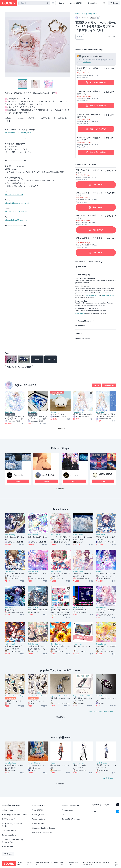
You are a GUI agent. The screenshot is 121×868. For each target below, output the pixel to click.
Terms (78, 334)
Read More (87, 62)
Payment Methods (39, 819)
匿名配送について (9, 819)
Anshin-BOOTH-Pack (93, 295)
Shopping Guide (38, 815)
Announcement (67, 810)
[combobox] (34, 3)
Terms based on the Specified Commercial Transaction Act (96, 864)
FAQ (64, 815)
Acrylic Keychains (90, 14)
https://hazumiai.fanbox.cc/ (16, 212)
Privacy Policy (62, 864)
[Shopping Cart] (104, 3)
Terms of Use (30, 864)
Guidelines (54, 863)
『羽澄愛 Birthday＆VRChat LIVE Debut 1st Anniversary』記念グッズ (105, 415)
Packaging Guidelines (10, 831)
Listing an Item (7, 810)
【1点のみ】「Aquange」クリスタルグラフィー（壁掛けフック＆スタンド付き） (15, 418)
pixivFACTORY (80, 313)
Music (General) (78, 412)
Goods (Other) (10, 412)
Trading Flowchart (85, 321)
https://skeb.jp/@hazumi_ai (16, 220)
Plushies (53, 412)
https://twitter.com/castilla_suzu (18, 132)
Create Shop (93, 3)
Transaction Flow (38, 824)
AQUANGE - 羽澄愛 (26, 385)
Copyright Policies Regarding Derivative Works (13, 841)
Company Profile (19, 864)
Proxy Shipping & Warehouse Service (13, 825)
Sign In (62, 3)
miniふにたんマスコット (59, 414)
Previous (7, 45)
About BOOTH (76, 3)
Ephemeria (18, 475)
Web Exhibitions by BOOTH (42, 832)
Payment (81, 325)
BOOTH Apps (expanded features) (15, 815)
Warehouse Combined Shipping (44, 828)
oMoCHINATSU (48, 475)
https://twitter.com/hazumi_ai (17, 203)
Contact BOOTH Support (71, 819)
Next (68, 45)
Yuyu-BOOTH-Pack (108, 295)
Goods (78, 14)
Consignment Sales (9, 835)
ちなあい (74, 475)
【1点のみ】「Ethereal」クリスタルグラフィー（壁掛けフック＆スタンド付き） (37, 418)
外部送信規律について (75, 864)
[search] (48, 3)
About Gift (82, 267)
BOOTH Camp (7, 847)
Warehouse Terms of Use (42, 864)
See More (60, 491)
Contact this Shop (82, 338)
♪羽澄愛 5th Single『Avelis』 (83, 414)
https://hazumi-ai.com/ (14, 195)
